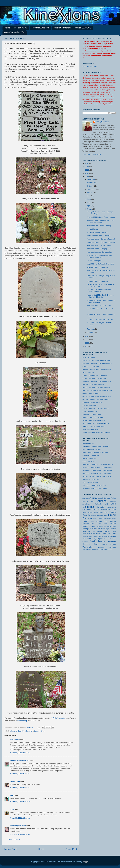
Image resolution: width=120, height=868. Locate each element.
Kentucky (86, 524)
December (91, 179)
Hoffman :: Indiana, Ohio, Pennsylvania (97, 390)
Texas (86, 544)
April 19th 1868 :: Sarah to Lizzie (99, 306)
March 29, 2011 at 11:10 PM (21, 802)
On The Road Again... (95, 261)
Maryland (93, 526)
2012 (87, 173)
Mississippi (105, 529)
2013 (87, 170)
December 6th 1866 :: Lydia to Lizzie (100, 319)
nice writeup (22, 721)
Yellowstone (87, 550)
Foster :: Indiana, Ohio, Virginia (94, 378)
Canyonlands (111, 507)
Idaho (114, 519)
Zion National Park (105, 550)
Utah (96, 544)
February (91, 329)
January (90, 332)
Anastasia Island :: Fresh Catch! (99, 245)
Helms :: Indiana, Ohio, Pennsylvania (96, 387)
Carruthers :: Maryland (91, 455)
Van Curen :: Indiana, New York (94, 485)
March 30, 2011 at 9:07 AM (20, 834)
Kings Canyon (96, 524)
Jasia (12, 809)
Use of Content (21, 28)
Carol (12, 795)
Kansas (112, 521)
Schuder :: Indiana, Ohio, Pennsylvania (97, 470)
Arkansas (113, 501)
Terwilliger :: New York (91, 479)
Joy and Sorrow (93, 229)
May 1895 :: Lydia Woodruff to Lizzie (100, 264)
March (90, 209)
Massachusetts (102, 526)
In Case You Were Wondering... (99, 232)
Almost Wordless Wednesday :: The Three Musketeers (100, 221)
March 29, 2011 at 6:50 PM (20, 753)
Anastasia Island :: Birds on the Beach (101, 242)
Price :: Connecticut (90, 411)
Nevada (107, 531)
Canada (100, 507)
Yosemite (95, 550)
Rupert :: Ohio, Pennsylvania (93, 417)
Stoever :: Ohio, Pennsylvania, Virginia (97, 476)
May (89, 202)
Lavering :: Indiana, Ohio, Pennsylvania (97, 467)
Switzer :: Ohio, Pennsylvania (93, 426)
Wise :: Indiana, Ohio (90, 429)
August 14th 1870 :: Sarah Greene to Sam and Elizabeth (101, 296)
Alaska (93, 498)
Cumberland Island (108, 510)
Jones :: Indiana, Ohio (91, 393)
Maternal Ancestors (40, 28)
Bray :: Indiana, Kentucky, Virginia (95, 452)
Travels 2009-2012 (83, 28)
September (91, 189)
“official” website (58, 718)
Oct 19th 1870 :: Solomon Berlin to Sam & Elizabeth (100, 291)
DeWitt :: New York (90, 458)
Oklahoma (106, 536)
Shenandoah (107, 539)
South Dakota (97, 541)
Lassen (105, 524)
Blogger (85, 862)
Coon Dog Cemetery (25, 731)
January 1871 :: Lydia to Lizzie (98, 281)
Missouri (113, 529)
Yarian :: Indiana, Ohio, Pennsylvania (96, 432)
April (89, 206)
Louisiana (112, 524)
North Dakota (93, 536)
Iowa (93, 521)
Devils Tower (104, 512)
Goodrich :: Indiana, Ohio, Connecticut (97, 381)
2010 (87, 336)
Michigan (87, 529)
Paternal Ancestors (62, 28)
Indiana (86, 521)
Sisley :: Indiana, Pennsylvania (94, 420)
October (90, 186)
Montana (86, 531)
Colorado (96, 510)
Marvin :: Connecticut (90, 405)
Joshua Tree (102, 521)
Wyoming (112, 547)
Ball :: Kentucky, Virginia (91, 449)
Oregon (113, 536)
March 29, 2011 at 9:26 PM (20, 788)
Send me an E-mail (90, 67)
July (89, 196)
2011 (87, 177)
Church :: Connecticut (91, 366)
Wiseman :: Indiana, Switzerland (95, 488)
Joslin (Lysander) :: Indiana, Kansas (96, 399)
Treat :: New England (90, 482)
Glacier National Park (99, 515)
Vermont (104, 545)
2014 (87, 167)
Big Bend (110, 504)
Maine (85, 526)
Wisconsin (101, 547)
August (90, 192)
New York (107, 534)
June (89, 199)
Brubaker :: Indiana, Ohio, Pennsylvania (97, 363)
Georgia (86, 515)
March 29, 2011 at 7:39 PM (20, 774)
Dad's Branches (88, 443)
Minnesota (96, 529)
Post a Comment (14, 839)
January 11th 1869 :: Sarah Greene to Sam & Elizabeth (101, 301)
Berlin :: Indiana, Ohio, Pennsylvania (96, 360)
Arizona (102, 501)
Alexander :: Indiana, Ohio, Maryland (96, 446)
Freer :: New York (89, 461)
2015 (87, 163)
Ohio (100, 536)
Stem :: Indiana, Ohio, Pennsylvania (96, 423)
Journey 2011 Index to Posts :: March (101, 217)
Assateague (87, 504)
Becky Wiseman (102, 122)
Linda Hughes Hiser (18, 826)
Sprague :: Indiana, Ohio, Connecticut (97, 473)
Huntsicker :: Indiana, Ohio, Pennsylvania (98, 464)
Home (7, 28)
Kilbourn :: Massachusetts (92, 402)
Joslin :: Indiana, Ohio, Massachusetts (97, 396)
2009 (87, 340)
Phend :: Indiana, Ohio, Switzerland (96, 408)
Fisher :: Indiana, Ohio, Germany (95, 375)
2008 (87, 343)
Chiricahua (87, 510)
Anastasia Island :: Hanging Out (99, 249)
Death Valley (88, 512)
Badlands (98, 504)
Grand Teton (97, 519)
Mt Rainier (97, 531)
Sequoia (100, 539)
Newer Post (10, 849)
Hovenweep (107, 519)
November (91, 183)
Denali (96, 512)
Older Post (71, 849)
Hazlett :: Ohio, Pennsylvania (93, 384)
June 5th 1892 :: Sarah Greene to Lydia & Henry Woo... (99, 256)
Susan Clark (15, 781)
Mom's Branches (89, 357)
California (88, 507)
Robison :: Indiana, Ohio (92, 414)
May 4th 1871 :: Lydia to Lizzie (98, 267)
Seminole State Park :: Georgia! (99, 236)
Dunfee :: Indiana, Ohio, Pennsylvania (97, 369)
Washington (88, 547)
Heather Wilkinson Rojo (20, 760)
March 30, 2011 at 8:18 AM (20, 818)
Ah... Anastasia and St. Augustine (99, 252)
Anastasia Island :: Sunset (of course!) (101, 239)
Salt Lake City (89, 539)
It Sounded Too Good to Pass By (99, 226)
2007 (87, 346)
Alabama (14, 731)
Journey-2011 (39, 731)
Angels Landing (104, 498)
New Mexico (96, 534)
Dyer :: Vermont (88, 372)
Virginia (113, 545)
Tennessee (112, 541)
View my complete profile (92, 154)
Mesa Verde (111, 526)
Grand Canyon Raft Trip (15, 33)
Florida (113, 512)
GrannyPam (15, 739)
